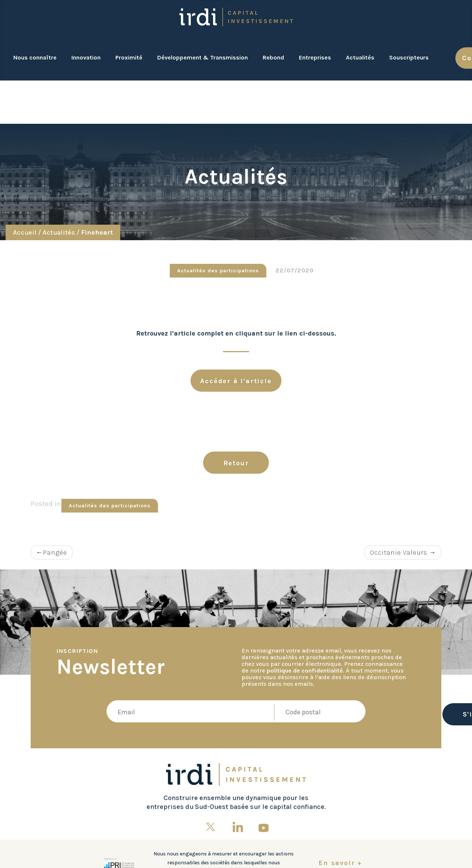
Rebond (273, 57)
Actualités (360, 57)
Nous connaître (35, 57)
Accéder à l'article (236, 381)
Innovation (86, 57)
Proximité (129, 57)
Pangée (55, 552)
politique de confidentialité (305, 670)
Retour (236, 463)
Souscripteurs (409, 57)
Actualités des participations (218, 271)
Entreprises (315, 57)
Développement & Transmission (203, 57)
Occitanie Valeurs (399, 552)
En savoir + (340, 863)
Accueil (25, 232)
